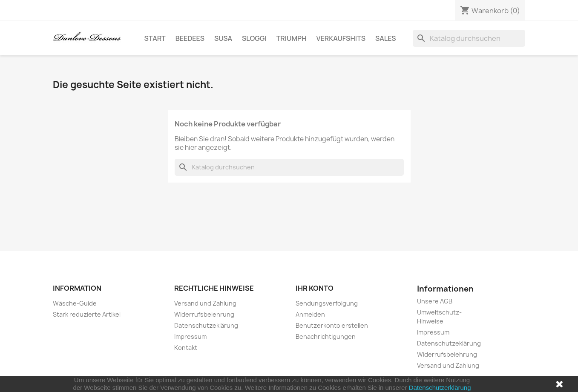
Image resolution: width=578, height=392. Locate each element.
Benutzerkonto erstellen (332, 325)
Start (155, 38)
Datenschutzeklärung (206, 325)
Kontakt (186, 348)
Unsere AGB (435, 301)
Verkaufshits (341, 38)
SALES (386, 38)
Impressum (190, 336)
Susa (223, 38)
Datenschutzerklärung (440, 388)
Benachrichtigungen (326, 336)
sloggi (254, 38)
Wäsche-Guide (75, 303)
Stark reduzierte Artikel (87, 314)
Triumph (292, 38)
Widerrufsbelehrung (204, 314)
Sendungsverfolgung (327, 303)
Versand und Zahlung (205, 303)
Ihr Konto (315, 288)
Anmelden (310, 314)
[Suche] (469, 38)
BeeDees (190, 38)
